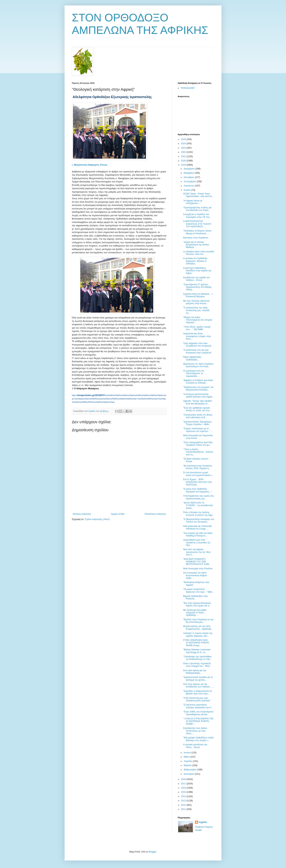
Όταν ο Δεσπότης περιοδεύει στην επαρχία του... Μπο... (197, 665)
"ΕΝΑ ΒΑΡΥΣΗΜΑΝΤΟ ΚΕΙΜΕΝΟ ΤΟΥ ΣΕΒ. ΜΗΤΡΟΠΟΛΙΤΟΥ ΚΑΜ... (197, 562)
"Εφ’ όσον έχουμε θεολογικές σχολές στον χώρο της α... (197, 604)
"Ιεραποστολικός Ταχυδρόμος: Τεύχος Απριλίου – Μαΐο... (198, 423)
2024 (184, 144)
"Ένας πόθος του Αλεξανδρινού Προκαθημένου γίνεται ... (198, 713)
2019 (184, 165)
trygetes (203, 822)
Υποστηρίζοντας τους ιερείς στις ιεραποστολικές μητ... (198, 497)
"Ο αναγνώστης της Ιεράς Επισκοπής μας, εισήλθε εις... (196, 310)
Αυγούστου (189, 186)
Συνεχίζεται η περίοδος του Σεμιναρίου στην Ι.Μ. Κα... (197, 216)
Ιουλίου (188, 190)
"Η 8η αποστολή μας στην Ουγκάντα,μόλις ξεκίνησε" (197, 699)
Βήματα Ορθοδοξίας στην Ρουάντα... (195, 597)
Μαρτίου (188, 765)
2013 (184, 801)
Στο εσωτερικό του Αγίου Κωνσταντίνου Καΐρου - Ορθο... (196, 575)
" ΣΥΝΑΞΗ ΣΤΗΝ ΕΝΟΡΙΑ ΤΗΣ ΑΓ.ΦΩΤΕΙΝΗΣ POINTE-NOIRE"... (198, 721)
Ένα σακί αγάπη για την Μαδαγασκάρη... (195, 672)
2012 (184, 805)
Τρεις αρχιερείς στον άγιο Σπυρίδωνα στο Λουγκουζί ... (198, 345)
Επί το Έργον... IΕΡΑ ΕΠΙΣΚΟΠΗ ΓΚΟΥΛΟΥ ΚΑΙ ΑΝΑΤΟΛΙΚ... (198, 482)
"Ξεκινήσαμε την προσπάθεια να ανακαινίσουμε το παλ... (197, 658)
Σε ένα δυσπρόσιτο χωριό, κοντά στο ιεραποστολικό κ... (198, 474)
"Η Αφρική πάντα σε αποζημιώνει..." (193, 202)
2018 (184, 779)
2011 (184, 809)
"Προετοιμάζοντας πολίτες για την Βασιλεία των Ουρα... (197, 209)
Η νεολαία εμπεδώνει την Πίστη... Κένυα (195, 746)
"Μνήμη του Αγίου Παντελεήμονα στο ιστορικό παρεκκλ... (198, 320)
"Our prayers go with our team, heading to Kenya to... (198, 534)
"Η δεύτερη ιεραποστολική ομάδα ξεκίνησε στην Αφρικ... (199, 395)
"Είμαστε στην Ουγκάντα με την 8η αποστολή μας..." (198, 621)
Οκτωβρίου (189, 177)
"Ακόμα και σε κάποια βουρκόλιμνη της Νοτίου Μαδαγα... (196, 245)
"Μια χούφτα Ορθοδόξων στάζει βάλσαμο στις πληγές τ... (198, 739)
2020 (184, 161)
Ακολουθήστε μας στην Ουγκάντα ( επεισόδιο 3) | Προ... (197, 543)
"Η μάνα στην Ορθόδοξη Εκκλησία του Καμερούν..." (197, 490)
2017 (184, 784)
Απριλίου (188, 761)
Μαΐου (187, 757)
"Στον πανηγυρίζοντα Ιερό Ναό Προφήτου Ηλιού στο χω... (198, 444)
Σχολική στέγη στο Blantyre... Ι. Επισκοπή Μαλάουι (198, 295)
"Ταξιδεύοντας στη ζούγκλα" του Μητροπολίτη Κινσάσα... (198, 389)
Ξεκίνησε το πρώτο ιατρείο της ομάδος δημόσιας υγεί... (198, 634)
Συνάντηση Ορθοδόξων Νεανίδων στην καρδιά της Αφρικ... (197, 271)
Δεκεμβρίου (190, 169)
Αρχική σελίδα (118, 514)
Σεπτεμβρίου (190, 181)
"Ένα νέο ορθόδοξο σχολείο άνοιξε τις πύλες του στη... (197, 409)
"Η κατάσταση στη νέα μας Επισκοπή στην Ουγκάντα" (197, 351)
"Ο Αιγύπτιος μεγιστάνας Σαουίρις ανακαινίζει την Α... (198, 706)
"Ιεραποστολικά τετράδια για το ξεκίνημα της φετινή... (198, 678)
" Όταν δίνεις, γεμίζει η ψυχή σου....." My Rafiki (197, 328)
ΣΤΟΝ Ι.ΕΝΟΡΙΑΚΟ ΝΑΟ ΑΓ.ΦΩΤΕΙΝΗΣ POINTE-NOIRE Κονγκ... (196, 643)
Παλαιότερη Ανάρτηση (155, 514)
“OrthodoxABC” (188, 88)
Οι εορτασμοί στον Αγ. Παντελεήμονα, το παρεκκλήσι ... (194, 373)
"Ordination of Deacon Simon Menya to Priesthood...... (197, 232)
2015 (184, 792)
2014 (184, 796)
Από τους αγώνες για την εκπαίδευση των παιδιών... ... (199, 685)
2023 (184, 148)
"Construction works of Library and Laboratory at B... (198, 416)
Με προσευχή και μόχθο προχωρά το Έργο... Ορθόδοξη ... (195, 613)
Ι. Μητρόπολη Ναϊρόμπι (85, 165)
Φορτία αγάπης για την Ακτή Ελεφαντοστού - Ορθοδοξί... (198, 628)
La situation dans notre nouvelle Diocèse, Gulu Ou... (199, 253)
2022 (184, 152)
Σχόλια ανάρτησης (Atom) (97, 519)
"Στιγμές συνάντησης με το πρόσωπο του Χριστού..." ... (198, 430)
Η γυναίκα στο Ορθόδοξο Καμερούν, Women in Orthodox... (195, 261)
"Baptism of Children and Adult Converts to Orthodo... (198, 382)
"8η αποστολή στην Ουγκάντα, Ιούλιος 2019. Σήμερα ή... (198, 467)
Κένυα (104, 165)
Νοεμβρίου (189, 173)
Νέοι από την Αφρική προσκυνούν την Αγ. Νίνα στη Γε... (197, 552)
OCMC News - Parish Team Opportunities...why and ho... (198, 195)
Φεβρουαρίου (191, 770)
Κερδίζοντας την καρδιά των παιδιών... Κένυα (197, 279)
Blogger (152, 852)
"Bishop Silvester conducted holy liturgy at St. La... (197, 651)
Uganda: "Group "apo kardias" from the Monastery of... (198, 402)
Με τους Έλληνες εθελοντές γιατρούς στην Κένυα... (196, 302)
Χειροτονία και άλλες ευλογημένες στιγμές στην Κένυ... (197, 336)
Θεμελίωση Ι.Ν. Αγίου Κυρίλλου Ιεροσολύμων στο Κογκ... (198, 365)
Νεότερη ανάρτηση (82, 514)
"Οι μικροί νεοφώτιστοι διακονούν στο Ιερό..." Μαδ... (198, 590)
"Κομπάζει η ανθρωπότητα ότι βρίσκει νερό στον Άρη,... (198, 692)
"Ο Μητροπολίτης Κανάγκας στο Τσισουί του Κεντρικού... (199, 521)
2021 (184, 156)
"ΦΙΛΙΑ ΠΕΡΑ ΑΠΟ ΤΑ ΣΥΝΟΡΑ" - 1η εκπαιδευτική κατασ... (198, 505)
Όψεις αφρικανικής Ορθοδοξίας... (192, 358)
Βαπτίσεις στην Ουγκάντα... (196, 238)
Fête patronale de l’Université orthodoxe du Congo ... (197, 527)
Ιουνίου (188, 753)
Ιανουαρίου (189, 774)
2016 (184, 788)
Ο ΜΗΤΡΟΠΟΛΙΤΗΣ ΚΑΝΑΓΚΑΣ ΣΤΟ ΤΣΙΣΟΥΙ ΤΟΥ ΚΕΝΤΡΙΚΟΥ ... (197, 224)
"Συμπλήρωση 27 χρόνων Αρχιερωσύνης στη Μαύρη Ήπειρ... (197, 287)
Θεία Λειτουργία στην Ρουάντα (198, 569)
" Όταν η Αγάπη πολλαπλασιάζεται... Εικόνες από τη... (198, 452)
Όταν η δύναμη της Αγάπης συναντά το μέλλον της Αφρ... (199, 514)
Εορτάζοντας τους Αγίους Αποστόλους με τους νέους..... (195, 731)
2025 (184, 139)
